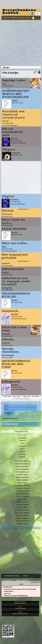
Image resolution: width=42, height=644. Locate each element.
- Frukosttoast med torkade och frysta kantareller (19, 589)
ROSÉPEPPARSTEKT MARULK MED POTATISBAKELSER (16, 94)
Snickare (22, 452)
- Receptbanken (7, 587)
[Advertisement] (21, 43)
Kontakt (5, 18)
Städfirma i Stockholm (22, 518)
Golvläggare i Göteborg (22, 488)
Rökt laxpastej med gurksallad (15, 256)
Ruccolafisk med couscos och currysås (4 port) (13, 114)
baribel (15, 314)
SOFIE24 (14, 200)
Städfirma (22, 457)
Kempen (6, 334)
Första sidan (7, 396)
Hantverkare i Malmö (22, 466)
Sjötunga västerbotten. (11, 350)
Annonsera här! (21, 432)
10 (28, 399)
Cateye (5, 272)
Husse (15, 100)
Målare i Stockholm (22, 477)
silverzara (7, 214)
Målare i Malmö (22, 483)
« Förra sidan (16, 396)
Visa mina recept (8, 86)
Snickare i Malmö (22, 507)
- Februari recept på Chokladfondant (15, 596)
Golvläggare (22, 446)
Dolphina (7, 223)
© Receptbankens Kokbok (12, 576)
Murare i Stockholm (22, 494)
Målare (22, 443)
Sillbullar (8, 339)
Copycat (16, 153)
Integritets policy (8, 580)
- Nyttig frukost (7, 591)
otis (4, 84)
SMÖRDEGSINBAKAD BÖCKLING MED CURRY (16, 364)
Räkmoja (8, 211)
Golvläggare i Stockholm (22, 486)
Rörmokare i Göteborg (22, 513)
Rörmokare (22, 454)
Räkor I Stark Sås (13, 220)
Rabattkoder (11, 424)
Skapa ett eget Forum (22, 580)
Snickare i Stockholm (22, 502)
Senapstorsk (10, 311)
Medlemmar (15, 18)
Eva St (14, 138)
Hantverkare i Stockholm (22, 461)
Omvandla (21, 18)
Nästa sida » (27, 396)
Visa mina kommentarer (10, 125)
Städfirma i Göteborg (22, 521)
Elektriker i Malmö (22, 475)
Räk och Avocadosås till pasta (12, 132)
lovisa (5, 121)
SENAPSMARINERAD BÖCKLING (16, 295)
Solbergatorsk (11, 382)
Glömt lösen (15, 418)
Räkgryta (9, 149)
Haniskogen (8, 355)
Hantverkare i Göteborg (22, 464)
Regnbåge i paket (14, 80)
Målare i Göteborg (22, 480)
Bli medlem (7, 418)
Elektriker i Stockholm (22, 469)
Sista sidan (35, 396)
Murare (22, 449)
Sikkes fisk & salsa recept (14, 329)
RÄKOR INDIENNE (14, 229)
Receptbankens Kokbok (19, 12)
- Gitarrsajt (6, 593)
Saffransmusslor (13, 269)
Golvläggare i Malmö (22, 491)
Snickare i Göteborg (22, 505)
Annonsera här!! (30, 583)
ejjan (4, 247)
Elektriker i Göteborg (22, 472)
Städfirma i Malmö (22, 524)
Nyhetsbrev (28, 18)
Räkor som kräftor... (15, 243)
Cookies (25, 576)
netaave (6, 263)
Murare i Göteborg (22, 496)
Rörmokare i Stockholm (22, 510)
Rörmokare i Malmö (22, 515)
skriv (9, 18)
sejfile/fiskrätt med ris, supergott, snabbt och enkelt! (16, 281)
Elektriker (22, 441)
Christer (6, 343)
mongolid (7, 288)
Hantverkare (22, 438)
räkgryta (8, 196)
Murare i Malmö (22, 499)
